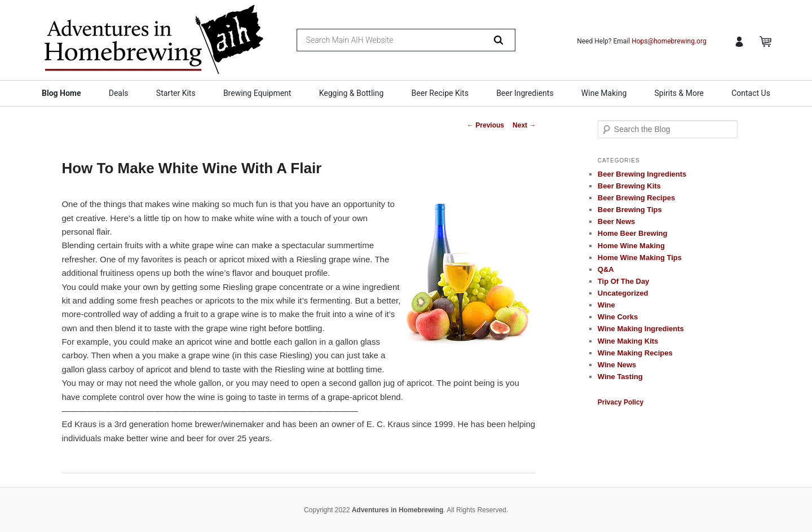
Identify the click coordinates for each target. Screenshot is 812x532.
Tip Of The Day (624, 281)
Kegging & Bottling (352, 93)
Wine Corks (618, 317)
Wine (606, 305)
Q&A (606, 269)
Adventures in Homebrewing (398, 510)
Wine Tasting (620, 377)
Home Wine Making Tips (640, 258)
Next (524, 125)
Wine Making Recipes (635, 353)
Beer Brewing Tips (630, 210)
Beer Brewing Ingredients (642, 174)
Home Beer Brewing (633, 233)
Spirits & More (679, 93)
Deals (119, 93)
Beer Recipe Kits (440, 93)
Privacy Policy (621, 402)
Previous (486, 125)
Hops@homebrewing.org (669, 41)
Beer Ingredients (525, 93)
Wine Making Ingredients (641, 329)
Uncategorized (623, 293)
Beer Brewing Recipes (636, 198)
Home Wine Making (631, 246)
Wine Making (604, 93)
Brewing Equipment (257, 93)
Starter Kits (176, 93)
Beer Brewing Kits (629, 186)
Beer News (616, 221)
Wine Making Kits (628, 341)
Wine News (617, 365)
